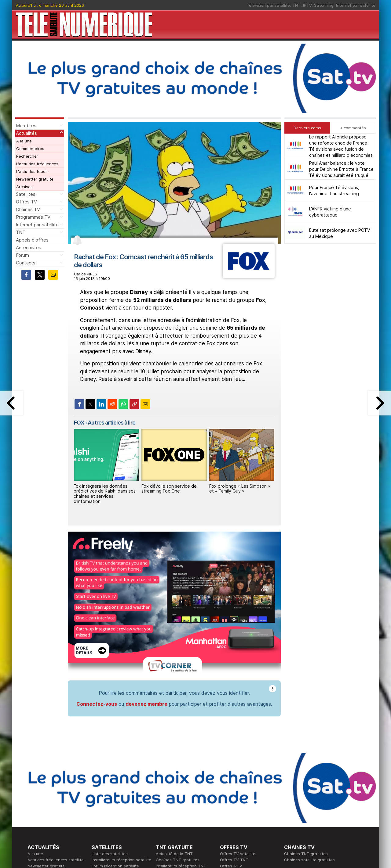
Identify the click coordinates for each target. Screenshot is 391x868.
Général (163, 815)
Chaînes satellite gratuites (309, 766)
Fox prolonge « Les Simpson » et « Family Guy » (240, 489)
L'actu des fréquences (37, 164)
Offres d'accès (106, 815)
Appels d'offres (32, 240)
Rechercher (27, 156)
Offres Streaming (236, 778)
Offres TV (26, 202)
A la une (24, 141)
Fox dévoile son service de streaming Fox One (169, 489)
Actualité (100, 809)
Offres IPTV (231, 772)
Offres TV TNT (234, 766)
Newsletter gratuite (35, 179)
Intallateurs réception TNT (181, 772)
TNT (296, 5)
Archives (24, 187)
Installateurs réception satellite (121, 766)
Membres (26, 126)
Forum (22, 255)
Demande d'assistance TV (181, 821)
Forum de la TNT (172, 778)
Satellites (26, 194)
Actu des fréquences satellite (56, 766)
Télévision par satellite (268, 5)
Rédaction (165, 803)
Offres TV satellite (238, 760)
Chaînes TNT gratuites (178, 766)
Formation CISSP (236, 809)
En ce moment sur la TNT (52, 803)
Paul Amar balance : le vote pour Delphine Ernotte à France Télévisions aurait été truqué (341, 169)
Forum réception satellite (115, 772)
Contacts (26, 263)
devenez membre (146, 610)
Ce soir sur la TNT (45, 809)
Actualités (26, 133)
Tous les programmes (48, 815)
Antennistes (29, 247)
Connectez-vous (97, 610)
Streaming (324, 5)
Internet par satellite (356, 5)
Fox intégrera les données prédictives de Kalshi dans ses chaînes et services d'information (105, 494)
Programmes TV (33, 217)
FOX (79, 423)
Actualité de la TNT (174, 760)
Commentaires (30, 149)
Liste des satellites (110, 760)
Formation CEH (234, 803)
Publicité (164, 809)
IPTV (307, 5)
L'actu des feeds (32, 171)
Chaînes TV (28, 209)
